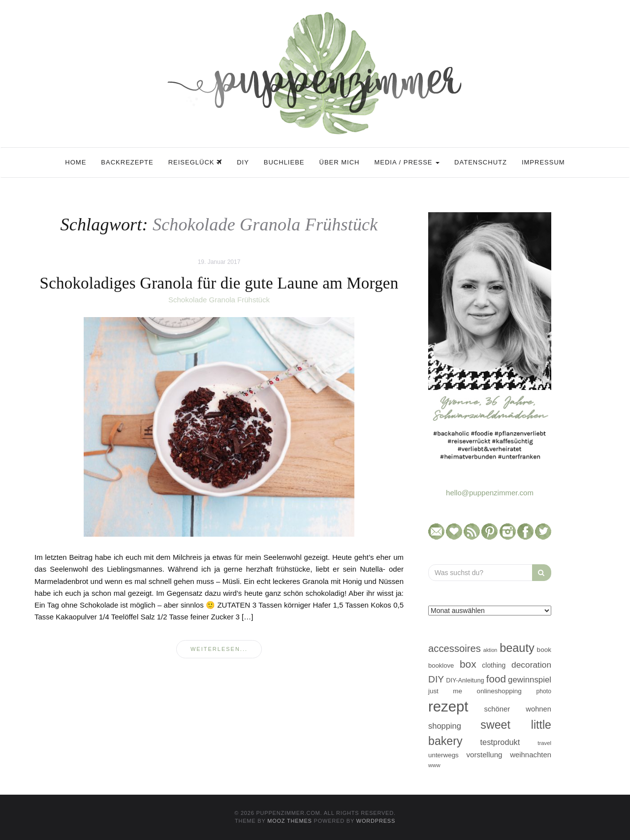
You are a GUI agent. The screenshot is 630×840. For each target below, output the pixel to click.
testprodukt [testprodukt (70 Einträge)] (500, 742)
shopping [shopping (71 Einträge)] (445, 726)
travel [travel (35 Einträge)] (544, 743)
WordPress (376, 821)
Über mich (340, 162)
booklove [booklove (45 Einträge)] (441, 665)
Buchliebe (284, 162)
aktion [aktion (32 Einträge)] (490, 650)
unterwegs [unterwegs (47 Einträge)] (443, 755)
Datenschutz (481, 162)
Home (76, 162)
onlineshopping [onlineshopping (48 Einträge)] (499, 691)
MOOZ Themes (290, 821)
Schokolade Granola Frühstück (219, 300)
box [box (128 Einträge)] (468, 664)
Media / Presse (407, 162)
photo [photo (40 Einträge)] (544, 691)
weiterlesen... (219, 649)
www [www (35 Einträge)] (434, 765)
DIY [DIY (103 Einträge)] (436, 679)
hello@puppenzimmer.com (490, 493)
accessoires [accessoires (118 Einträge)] (455, 648)
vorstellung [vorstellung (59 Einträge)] (484, 755)
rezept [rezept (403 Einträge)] (448, 706)
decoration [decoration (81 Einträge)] (531, 665)
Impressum (543, 162)
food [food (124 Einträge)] (496, 679)
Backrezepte (127, 162)
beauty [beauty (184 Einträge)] (517, 648)
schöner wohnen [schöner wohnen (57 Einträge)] (518, 709)
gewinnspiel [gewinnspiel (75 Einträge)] (530, 680)
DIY (243, 162)
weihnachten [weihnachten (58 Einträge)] (531, 755)
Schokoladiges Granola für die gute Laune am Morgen (219, 283)
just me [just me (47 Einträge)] (445, 691)
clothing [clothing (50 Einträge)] (494, 665)
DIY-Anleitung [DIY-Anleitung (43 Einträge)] (465, 680)
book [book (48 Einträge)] (544, 650)
